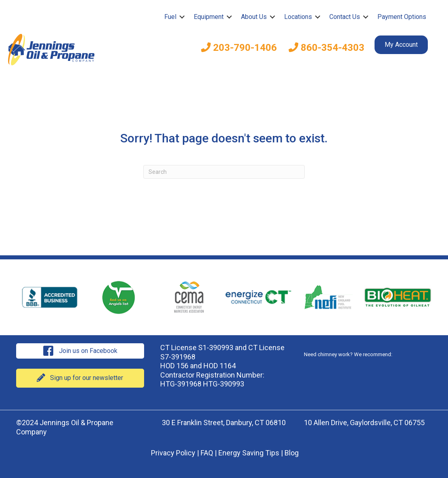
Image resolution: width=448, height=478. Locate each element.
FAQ (207, 453)
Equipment (209, 17)
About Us (254, 17)
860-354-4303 (327, 48)
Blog (292, 453)
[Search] (224, 172)
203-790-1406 (239, 48)
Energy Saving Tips (249, 453)
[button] (182, 17)
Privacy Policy (173, 453)
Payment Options (402, 17)
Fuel (170, 17)
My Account (401, 45)
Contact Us (345, 17)
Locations (298, 17)
